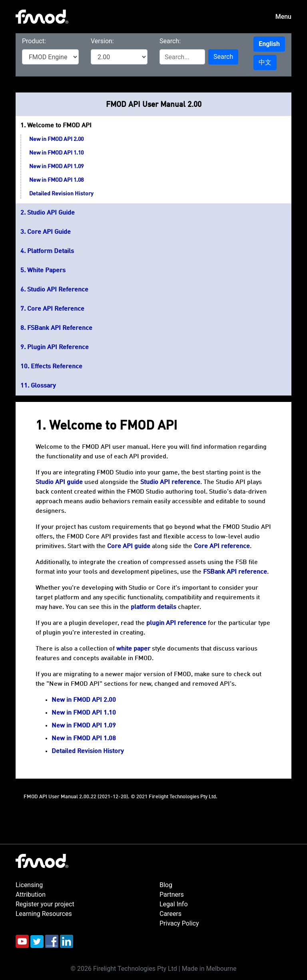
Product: (34, 41)
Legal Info (174, 904)
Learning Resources (44, 914)
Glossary (43, 386)
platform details (153, 607)
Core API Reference (56, 309)
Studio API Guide (51, 213)
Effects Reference (57, 367)
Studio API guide (59, 482)
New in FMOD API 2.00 (56, 139)
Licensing (29, 885)
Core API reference (222, 546)
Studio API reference (170, 482)
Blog (166, 885)
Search (223, 57)
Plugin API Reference (58, 347)
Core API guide (129, 546)
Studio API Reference (58, 290)
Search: (170, 41)
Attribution (31, 895)
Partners (172, 895)
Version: (102, 41)
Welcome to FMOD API (59, 126)
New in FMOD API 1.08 (56, 180)
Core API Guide (49, 232)
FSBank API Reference (60, 328)
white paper (133, 649)
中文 (265, 62)
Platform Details (51, 251)
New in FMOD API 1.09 (56, 167)
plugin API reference (176, 623)
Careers (170, 914)
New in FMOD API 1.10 (56, 153)
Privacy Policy (179, 923)
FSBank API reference (235, 572)
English (269, 44)
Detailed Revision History (61, 194)
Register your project (45, 904)
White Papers (46, 271)
